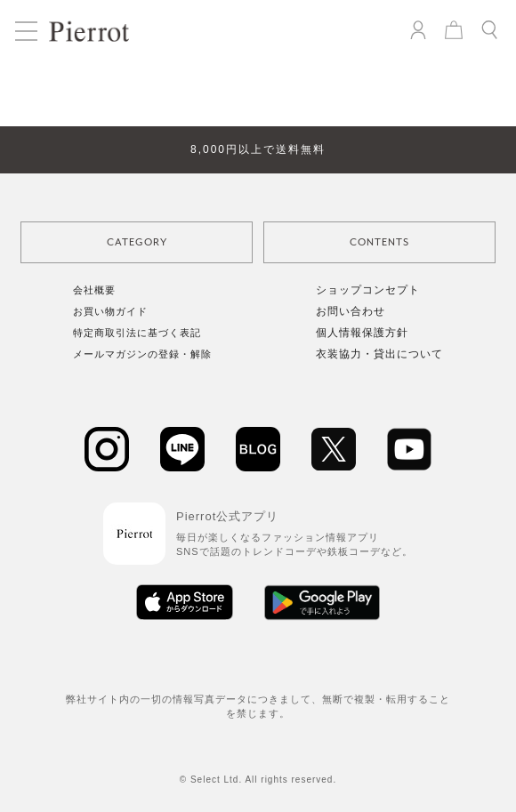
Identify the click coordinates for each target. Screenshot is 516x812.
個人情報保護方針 (362, 333)
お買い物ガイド (110, 311)
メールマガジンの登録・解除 (142, 354)
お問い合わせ (351, 311)
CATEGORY (137, 242)
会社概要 (94, 290)
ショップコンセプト (368, 290)
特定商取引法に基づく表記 (137, 333)
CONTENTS (379, 242)
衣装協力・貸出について (379, 354)
